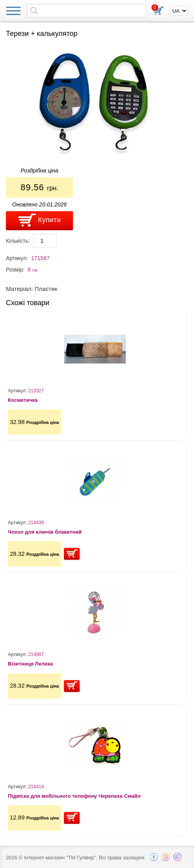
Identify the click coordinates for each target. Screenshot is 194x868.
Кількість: (18, 241)
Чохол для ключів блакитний (45, 532)
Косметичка (23, 400)
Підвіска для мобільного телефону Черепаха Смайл (74, 796)
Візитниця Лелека (30, 664)
